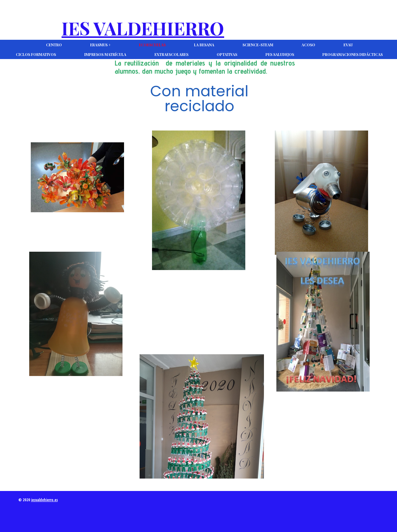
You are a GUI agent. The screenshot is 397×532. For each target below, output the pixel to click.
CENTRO (54, 45)
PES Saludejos (280, 54)
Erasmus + (100, 45)
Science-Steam (258, 45)
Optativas (227, 54)
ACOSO (308, 45)
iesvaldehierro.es (44, 500)
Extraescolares (171, 54)
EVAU (348, 45)
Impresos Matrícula (105, 54)
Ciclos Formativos (36, 54)
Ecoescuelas (152, 45)
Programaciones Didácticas (353, 54)
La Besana (204, 45)
